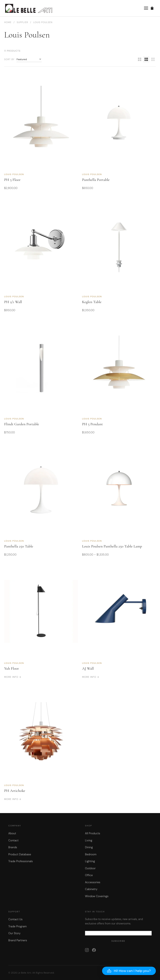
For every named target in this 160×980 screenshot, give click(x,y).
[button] (129, 971)
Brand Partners (18, 940)
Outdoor (90, 868)
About (12, 833)
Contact (13, 840)
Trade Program (17, 926)
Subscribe (118, 941)
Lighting (90, 861)
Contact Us (15, 919)
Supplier (22, 22)
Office (89, 875)
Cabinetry (91, 889)
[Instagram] (87, 950)
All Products (93, 833)
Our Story (14, 933)
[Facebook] (94, 950)
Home (8, 22)
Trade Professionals (21, 861)
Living (89, 840)
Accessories (93, 882)
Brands (13, 847)
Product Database (20, 854)
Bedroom (91, 854)
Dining (89, 847)
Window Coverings (97, 896)
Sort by (9, 59)
